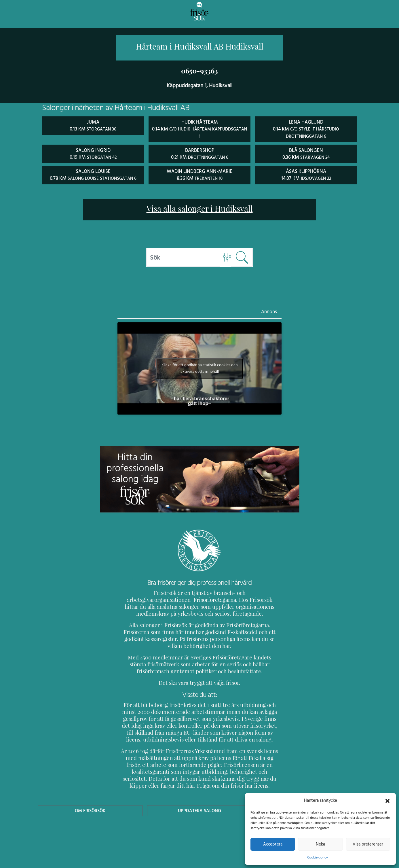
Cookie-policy (318, 857)
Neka (320, 844)
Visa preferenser (368, 844)
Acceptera (273, 844)
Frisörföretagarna (143, 598)
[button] (387, 800)
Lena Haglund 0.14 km (306, 128)
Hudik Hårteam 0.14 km (200, 128)
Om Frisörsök (90, 809)
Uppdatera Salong (200, 809)
